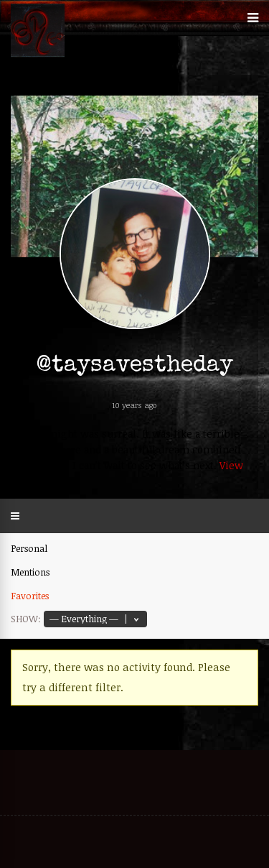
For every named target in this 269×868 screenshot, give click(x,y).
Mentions (30, 572)
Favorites (30, 596)
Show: (26, 619)
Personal (29, 548)
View (231, 465)
